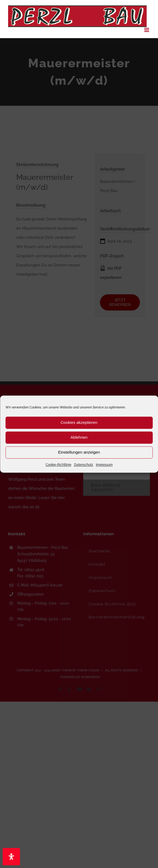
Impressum (104, 465)
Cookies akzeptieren (79, 422)
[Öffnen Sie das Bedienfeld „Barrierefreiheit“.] (11, 857)
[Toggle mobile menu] (147, 30)
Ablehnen (79, 437)
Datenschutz (84, 465)
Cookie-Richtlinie (58, 465)
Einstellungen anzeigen (79, 452)
